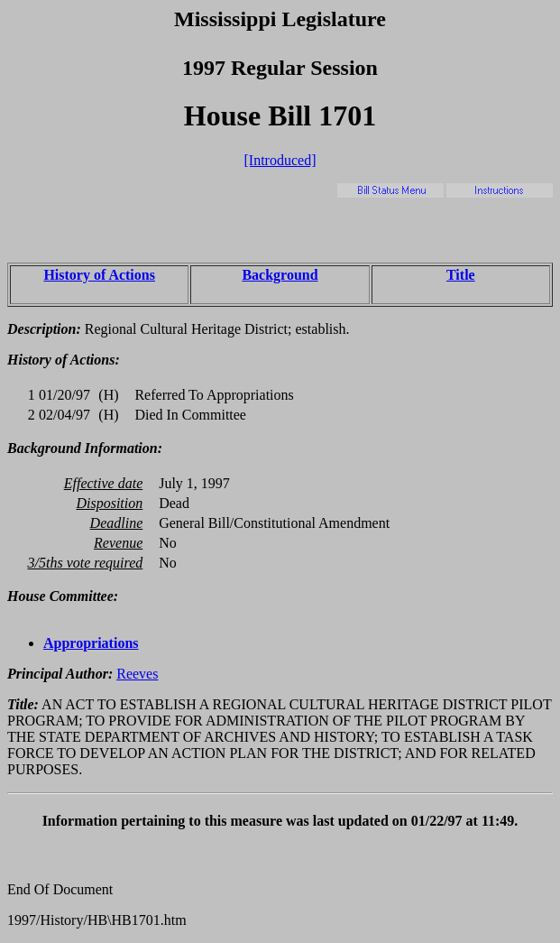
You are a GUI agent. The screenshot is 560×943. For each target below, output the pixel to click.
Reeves (137, 674)
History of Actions (99, 275)
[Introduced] (280, 160)
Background (280, 275)
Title (461, 275)
